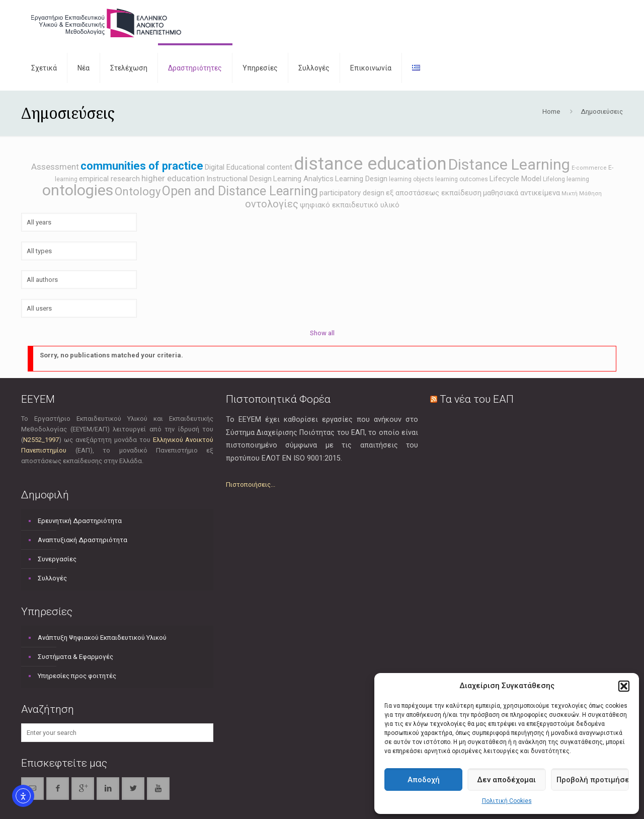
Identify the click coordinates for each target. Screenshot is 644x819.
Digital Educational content (249, 167)
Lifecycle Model (515, 179)
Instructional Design (239, 179)
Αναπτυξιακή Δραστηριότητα (83, 540)
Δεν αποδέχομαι (506, 780)
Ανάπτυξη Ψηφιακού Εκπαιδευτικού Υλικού (102, 638)
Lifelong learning (566, 179)
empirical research (109, 179)
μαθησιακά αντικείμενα (521, 193)
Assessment (55, 167)
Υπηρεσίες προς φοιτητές (77, 676)
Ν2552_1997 (41, 440)
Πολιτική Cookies (507, 801)
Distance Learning (509, 164)
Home (551, 111)
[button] (624, 686)
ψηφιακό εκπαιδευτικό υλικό (350, 205)
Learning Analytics (303, 179)
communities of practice (142, 166)
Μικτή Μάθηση (582, 194)
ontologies (78, 190)
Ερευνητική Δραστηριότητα (80, 521)
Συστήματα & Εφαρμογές (75, 657)
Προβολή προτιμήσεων (593, 780)
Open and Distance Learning (240, 191)
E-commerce (589, 168)
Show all (322, 333)
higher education (173, 178)
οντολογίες (272, 204)
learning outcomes (462, 179)
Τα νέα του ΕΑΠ (477, 399)
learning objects (411, 179)
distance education (370, 164)
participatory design (352, 193)
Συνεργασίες (57, 559)
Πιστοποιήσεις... (251, 485)
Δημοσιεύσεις (602, 111)
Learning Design (361, 179)
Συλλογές (52, 578)
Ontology (138, 192)
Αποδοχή (424, 780)
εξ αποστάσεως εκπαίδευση (434, 193)
